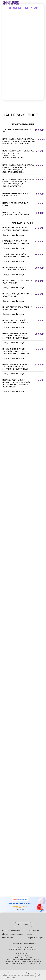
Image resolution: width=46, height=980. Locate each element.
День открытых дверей (13, 934)
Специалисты (33, 930)
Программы (7, 938)
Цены (29, 934)
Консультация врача (11, 930)
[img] (23, 918)
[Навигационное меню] (42, 3)
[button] (23, 925)
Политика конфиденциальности (23, 943)
